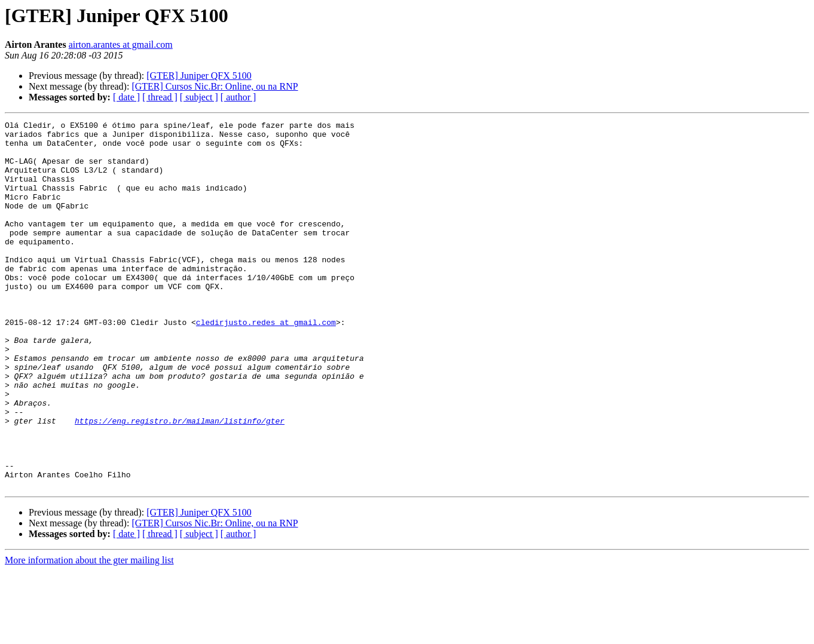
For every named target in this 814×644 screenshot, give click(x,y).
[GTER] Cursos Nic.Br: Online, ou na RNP (215, 86)
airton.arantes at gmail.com (121, 45)
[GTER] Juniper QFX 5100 (199, 76)
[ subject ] (199, 97)
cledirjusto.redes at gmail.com (266, 363)
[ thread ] (160, 97)
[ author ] (238, 97)
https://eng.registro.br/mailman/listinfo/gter (180, 482)
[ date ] (126, 97)
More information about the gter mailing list (89, 634)
